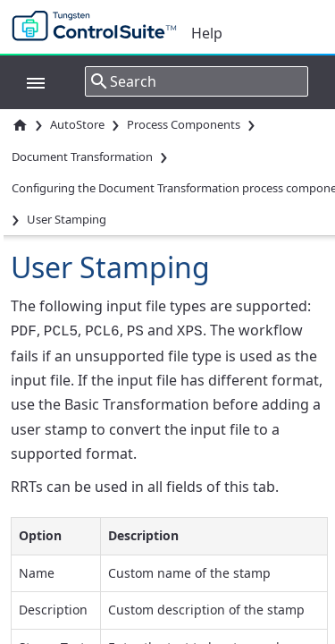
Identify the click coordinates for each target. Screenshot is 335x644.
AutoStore (77, 124)
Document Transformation (82, 157)
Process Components (184, 124)
